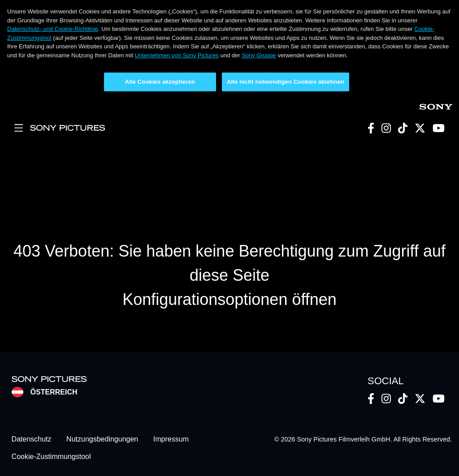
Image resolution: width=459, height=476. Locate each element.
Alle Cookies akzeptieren (160, 82)
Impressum (171, 440)
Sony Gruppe (259, 55)
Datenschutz (32, 440)
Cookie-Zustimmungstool (51, 457)
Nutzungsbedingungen (102, 440)
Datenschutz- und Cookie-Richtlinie (53, 29)
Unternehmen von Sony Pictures (177, 55)
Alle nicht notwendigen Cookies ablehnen (286, 82)
